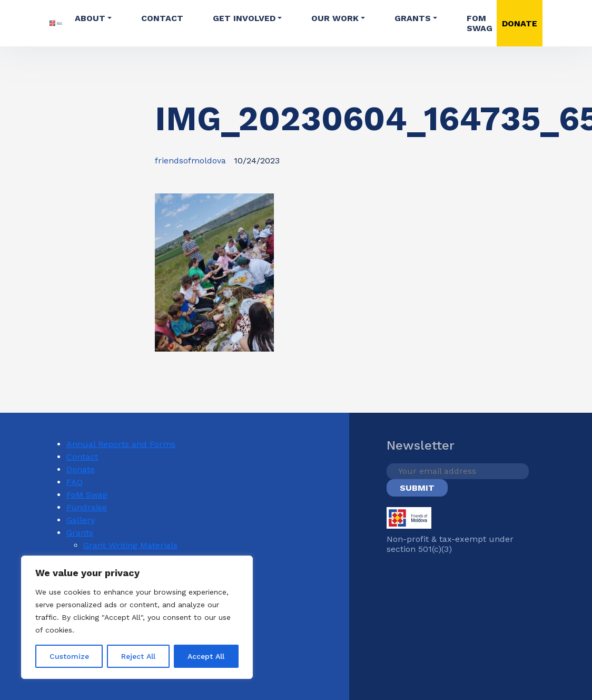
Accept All (206, 656)
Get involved (244, 18)
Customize (69, 656)
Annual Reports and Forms (121, 444)
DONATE (520, 23)
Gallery (81, 520)
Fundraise (87, 507)
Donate (81, 469)
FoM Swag (480, 23)
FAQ (75, 482)
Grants (413, 18)
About (90, 18)
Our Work (335, 18)
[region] (137, 617)
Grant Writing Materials (130, 545)
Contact (162, 18)
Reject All (138, 656)
